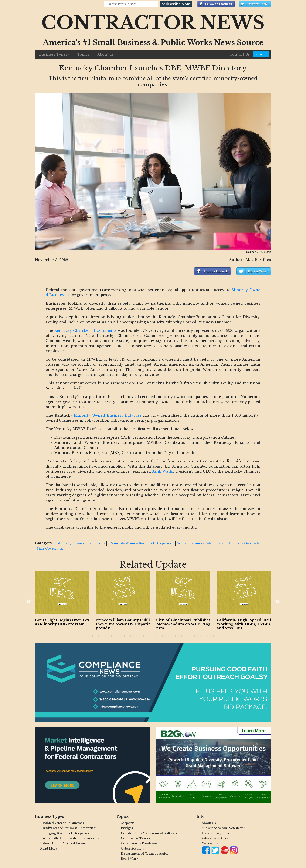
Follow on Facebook (219, 4)
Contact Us (239, 54)
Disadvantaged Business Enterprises (68, 828)
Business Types (53, 54)
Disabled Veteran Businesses (62, 823)
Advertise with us (215, 838)
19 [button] (207, 636)
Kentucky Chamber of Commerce (86, 330)
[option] (71, 600)
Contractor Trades (136, 838)
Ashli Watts (163, 471)
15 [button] (182, 636)
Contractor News (153, 23)
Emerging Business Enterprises (65, 833)
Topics (83, 54)
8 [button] (137, 636)
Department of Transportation (145, 854)
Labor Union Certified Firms (63, 843)
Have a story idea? (216, 833)
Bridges (127, 828)
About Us (106, 54)
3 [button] (105, 636)
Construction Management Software (149, 833)
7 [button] (131, 636)
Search (261, 54)
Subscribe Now (176, 4)
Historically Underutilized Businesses (70, 838)
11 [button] (156, 636)
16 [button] (188, 636)
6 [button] (124, 636)
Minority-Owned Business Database (108, 415)
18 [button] (201, 636)
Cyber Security (133, 848)
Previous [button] (29, 602)
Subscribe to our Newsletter (223, 828)
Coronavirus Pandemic (139, 843)
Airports (128, 823)
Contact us (210, 843)
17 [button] (194, 636)
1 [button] (92, 636)
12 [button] (163, 636)
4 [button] (112, 636)
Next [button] (277, 602)
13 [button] (169, 636)
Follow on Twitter (258, 4)
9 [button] (143, 636)
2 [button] (99, 636)
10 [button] (150, 636)
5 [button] (118, 636)
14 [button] (175, 636)
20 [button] (214, 636)
